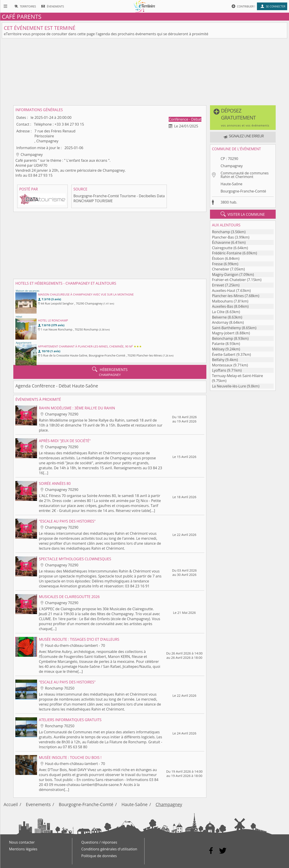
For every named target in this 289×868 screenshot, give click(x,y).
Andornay (220, 322)
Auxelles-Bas (223, 306)
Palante (218, 344)
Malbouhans (223, 301)
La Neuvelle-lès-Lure (229, 386)
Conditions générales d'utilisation (109, 849)
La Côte (218, 312)
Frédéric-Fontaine (227, 253)
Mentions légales (23, 849)
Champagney (232, 166)
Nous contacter (22, 842)
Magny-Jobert (223, 333)
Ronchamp (221, 232)
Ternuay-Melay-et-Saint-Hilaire (238, 376)
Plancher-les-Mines (228, 296)
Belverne (219, 317)
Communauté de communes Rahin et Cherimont (245, 175)
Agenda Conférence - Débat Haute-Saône (57, 386)
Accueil (11, 804)
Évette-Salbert (224, 354)
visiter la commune (243, 214)
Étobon (218, 258)
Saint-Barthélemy (226, 328)
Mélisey (218, 349)
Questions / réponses (99, 842)
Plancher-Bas (223, 237)
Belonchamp (223, 338)
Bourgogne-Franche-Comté (243, 191)
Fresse (217, 264)
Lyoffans (219, 370)
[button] (243, 118)
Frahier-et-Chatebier (229, 280)
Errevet (218, 285)
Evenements (38, 804)
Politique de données (99, 856)
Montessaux (222, 365)
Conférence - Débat (185, 119)
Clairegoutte (222, 248)
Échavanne (221, 242)
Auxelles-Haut (224, 291)
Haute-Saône (231, 184)
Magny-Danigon (225, 274)
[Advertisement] (144, 72)
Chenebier (221, 269)
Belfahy (218, 360)
